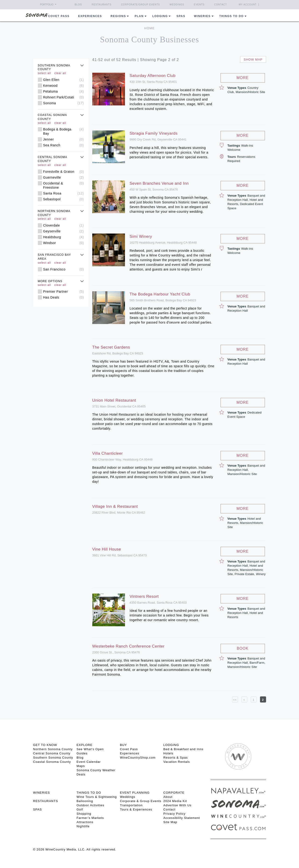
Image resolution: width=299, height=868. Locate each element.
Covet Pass (129, 749)
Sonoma (64, 103)
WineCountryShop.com (138, 758)
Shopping (84, 814)
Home (150, 28)
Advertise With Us (177, 805)
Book (242, 648)
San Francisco (64, 269)
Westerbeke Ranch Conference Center (128, 646)
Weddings (177, 5)
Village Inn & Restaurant (115, 506)
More (243, 78)
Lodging (160, 16)
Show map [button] (253, 59)
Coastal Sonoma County (52, 762)
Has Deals (64, 297)
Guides (82, 753)
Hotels (168, 753)
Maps (81, 766)
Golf (80, 809)
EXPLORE (84, 745)
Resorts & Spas (175, 758)
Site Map (170, 822)
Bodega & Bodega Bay (64, 131)
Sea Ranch (64, 145)
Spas (181, 16)
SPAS (38, 809)
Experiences (90, 16)
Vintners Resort (144, 596)
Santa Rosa (64, 193)
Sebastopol (64, 199)
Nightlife (83, 826)
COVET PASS (59, 16)
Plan (139, 16)
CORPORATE (174, 793)
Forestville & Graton (64, 172)
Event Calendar (89, 762)
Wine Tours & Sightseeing (97, 797)
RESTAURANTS (46, 801)
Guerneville (64, 177)
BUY (123, 745)
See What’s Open (90, 749)
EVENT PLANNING (135, 793)
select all (44, 73)
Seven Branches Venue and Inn (159, 183)
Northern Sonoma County (53, 749)
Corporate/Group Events (141, 5)
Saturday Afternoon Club (153, 76)
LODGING (171, 745)
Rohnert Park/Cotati (64, 97)
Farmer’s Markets (90, 818)
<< (235, 700)
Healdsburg (64, 237)
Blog (78, 5)
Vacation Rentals (176, 762)
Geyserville (64, 231)
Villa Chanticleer (108, 453)
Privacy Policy (174, 814)
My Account (248, 5)
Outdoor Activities (90, 805)
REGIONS (118, 16)
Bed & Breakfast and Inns (183, 749)
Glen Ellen (64, 80)
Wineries (202, 16)
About (168, 797)
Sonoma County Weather (96, 770)
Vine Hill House (107, 549)
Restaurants (101, 5)
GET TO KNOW (45, 745)
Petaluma (64, 91)
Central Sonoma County (52, 753)
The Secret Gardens (111, 347)
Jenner (64, 139)
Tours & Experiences (136, 809)
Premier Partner (64, 292)
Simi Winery (141, 236)
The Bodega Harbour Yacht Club (160, 294)
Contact (221, 5)
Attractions (85, 822)
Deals (81, 774)
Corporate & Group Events (141, 801)
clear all (60, 73)
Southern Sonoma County (53, 758)
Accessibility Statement (182, 818)
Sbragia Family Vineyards (154, 133)
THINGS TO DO (89, 793)
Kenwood (64, 86)
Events (199, 5)
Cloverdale (64, 225)
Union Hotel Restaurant (114, 400)
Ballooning (85, 801)
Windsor (64, 243)
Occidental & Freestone (64, 185)
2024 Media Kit (175, 801)
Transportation (131, 805)
